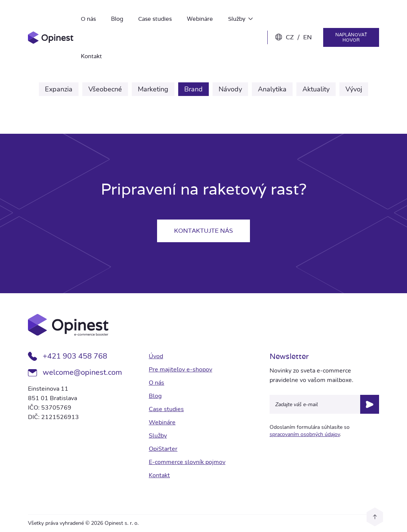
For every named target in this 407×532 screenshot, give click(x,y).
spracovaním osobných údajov (305, 434)
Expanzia (59, 89)
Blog (117, 19)
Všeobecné (105, 89)
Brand (193, 89)
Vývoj (354, 89)
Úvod (156, 356)
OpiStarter (163, 449)
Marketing (153, 89)
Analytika (272, 89)
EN (308, 37)
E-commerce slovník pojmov (187, 462)
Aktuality (316, 89)
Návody (230, 89)
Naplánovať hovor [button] (351, 37)
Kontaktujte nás (203, 231)
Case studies (155, 19)
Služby (240, 19)
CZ (290, 37)
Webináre (200, 19)
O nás (88, 19)
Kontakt (91, 56)
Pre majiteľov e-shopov (180, 370)
